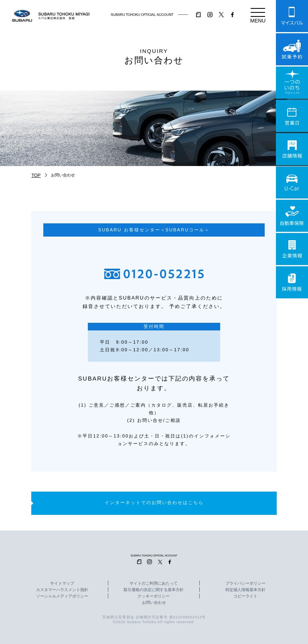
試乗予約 (292, 49)
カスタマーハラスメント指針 (62, 590)
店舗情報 (292, 149)
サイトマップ (62, 583)
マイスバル (292, 16)
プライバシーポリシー (245, 583)
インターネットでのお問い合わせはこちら (154, 502)
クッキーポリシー (154, 596)
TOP (36, 175)
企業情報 (292, 249)
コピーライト (245, 596)
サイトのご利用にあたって (154, 583)
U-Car (292, 182)
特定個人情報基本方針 (245, 590)
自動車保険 (292, 216)
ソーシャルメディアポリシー (62, 596)
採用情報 (292, 282)
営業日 (292, 116)
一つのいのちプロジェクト (292, 83)
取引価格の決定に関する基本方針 (154, 590)
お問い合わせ (154, 603)
